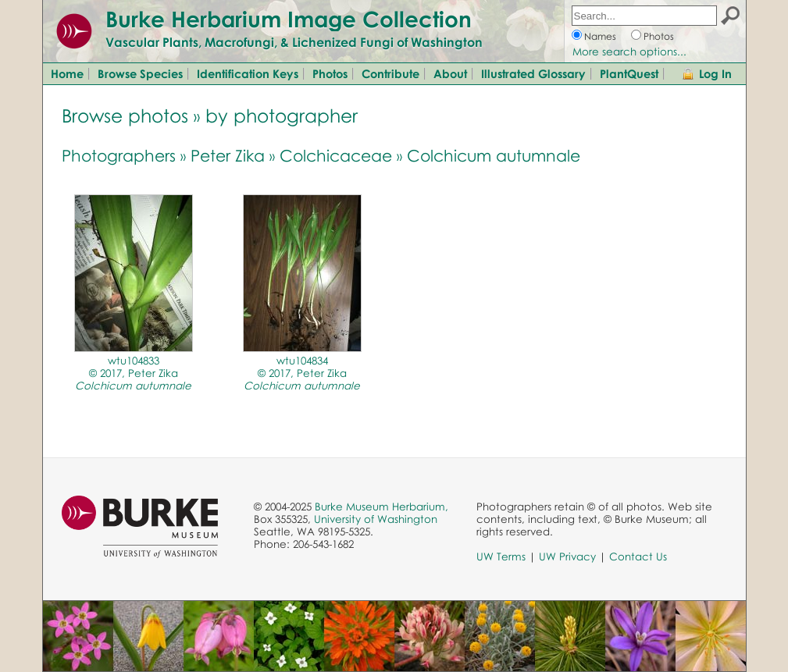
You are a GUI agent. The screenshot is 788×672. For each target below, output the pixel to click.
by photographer (282, 115)
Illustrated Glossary (533, 73)
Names (600, 36)
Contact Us (638, 556)
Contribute (390, 73)
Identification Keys (248, 73)
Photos (659, 36)
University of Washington (376, 519)
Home (67, 73)
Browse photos (125, 115)
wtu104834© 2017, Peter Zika (302, 373)
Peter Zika (228, 155)
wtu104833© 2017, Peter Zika (133, 373)
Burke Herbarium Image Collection (289, 19)
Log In (715, 73)
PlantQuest (629, 73)
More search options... (629, 52)
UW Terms (501, 556)
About (450, 73)
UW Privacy (567, 556)
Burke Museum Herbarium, (382, 507)
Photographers (119, 155)
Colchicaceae (336, 155)
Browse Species (140, 73)
